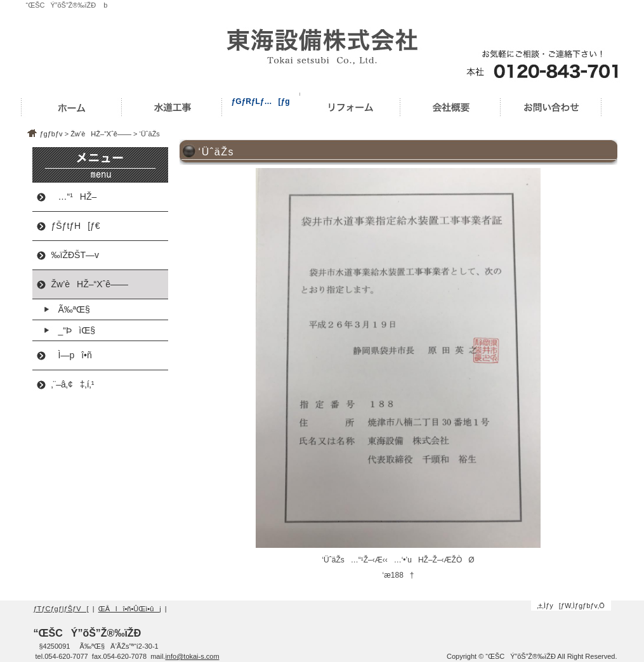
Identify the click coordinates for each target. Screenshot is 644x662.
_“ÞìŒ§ (73, 330)
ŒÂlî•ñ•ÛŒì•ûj (130, 609)
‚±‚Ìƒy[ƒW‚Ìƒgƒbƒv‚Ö (571, 606)
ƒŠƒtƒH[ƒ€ (76, 226)
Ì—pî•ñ (72, 355)
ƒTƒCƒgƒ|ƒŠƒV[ (61, 609)
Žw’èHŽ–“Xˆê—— (101, 134)
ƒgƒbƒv (51, 134)
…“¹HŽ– (74, 197)
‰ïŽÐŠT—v (75, 255)
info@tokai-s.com (192, 656)
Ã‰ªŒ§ (71, 309)
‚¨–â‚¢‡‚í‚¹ (73, 384)
